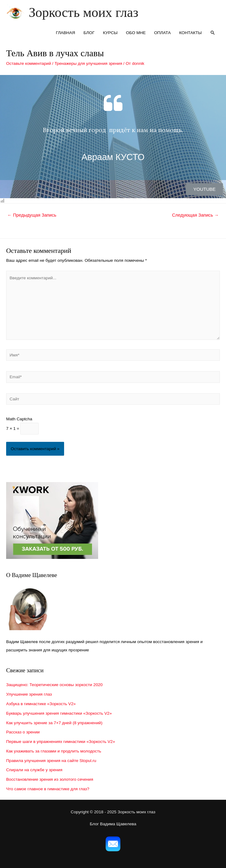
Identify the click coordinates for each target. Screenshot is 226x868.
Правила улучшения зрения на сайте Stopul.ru (51, 761)
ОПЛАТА (162, 33)
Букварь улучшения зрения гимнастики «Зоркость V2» (59, 713)
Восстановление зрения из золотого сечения (50, 779)
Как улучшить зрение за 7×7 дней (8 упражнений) (54, 723)
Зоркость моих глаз (84, 12)
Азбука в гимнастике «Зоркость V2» (41, 704)
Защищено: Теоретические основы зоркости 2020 (54, 685)
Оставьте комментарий (29, 63)
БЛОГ (89, 33)
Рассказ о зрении (23, 732)
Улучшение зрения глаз (29, 694)
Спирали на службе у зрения (34, 770)
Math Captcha (19, 419)
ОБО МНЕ (136, 33)
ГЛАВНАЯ (65, 33)
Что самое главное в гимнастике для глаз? (48, 789)
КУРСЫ (110, 33)
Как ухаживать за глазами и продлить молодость (54, 751)
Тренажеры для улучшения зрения (88, 63)
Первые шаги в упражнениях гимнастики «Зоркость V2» (61, 742)
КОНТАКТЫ (190, 33)
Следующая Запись (195, 215)
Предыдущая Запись (32, 215)
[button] (204, 189)
